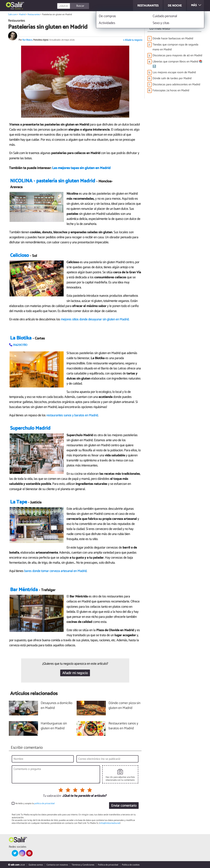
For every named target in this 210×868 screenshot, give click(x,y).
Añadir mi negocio (75, 673)
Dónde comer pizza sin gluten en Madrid (124, 706)
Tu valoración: (52, 796)
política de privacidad (44, 804)
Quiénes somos (36, 865)
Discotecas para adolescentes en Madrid (176, 85)
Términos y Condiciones (83, 865)
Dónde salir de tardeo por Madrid (172, 78)
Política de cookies (131, 865)
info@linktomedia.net (110, 823)
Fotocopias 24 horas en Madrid (171, 90)
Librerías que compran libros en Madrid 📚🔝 (177, 64)
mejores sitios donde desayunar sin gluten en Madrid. (95, 319)
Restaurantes (34, 15)
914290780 (20, 345)
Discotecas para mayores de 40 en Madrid (177, 55)
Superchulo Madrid (30, 428)
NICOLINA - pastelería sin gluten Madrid (53, 181)
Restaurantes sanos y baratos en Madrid (123, 726)
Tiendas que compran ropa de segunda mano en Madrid (175, 47)
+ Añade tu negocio (133, 40)
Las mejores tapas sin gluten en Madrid (81, 168)
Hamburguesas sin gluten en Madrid (54, 726)
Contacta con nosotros (57, 865)
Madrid (18, 9)
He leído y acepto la (35, 804)
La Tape (19, 502)
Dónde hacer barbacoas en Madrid (173, 39)
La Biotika (21, 338)
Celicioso (19, 256)
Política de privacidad (108, 865)
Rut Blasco (27, 40)
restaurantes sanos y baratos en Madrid (72, 416)
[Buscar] (89, 6)
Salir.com (12, 15)
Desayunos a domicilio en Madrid (57, 706)
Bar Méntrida (24, 590)
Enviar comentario (124, 806)
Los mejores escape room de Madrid (174, 72)
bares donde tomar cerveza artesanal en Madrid (55, 571)
